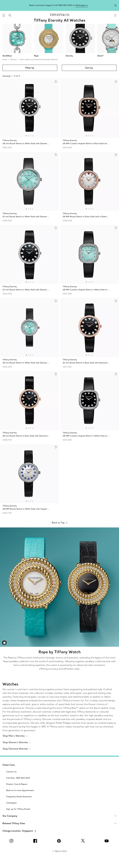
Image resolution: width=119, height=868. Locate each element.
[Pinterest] (59, 841)
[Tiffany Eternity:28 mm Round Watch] (29, 115)
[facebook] (36, 841)
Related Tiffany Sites (61, 823)
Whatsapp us (82, 5)
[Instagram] (12, 841)
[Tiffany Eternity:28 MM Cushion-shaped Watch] (90, 115)
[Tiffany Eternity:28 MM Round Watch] (90, 188)
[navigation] (4, 15)
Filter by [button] (30, 68)
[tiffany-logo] (59, 15)
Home (5, 59)
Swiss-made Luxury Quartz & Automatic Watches (39, 59)
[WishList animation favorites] (115, 16)
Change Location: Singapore (18, 831)
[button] (4, 15)
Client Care (9, 765)
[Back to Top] (60, 523)
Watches (13, 59)
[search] (10, 15)
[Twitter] (83, 841)
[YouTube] (107, 841)
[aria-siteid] (11, 772)
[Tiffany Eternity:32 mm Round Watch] (29, 188)
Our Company (61, 816)
